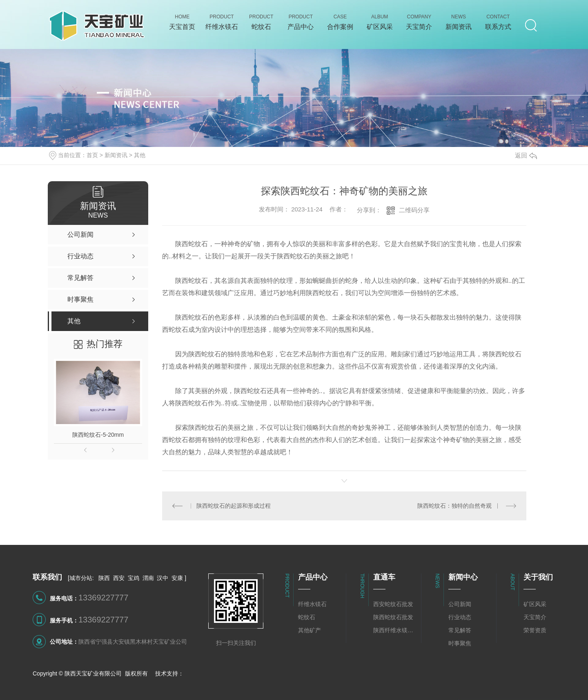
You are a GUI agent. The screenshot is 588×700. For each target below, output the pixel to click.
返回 (526, 155)
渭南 (148, 578)
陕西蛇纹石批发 (393, 617)
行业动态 (460, 617)
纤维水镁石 (312, 604)
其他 (140, 155)
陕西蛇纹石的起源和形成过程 (234, 506)
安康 (177, 578)
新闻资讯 (116, 155)
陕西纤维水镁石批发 (395, 630)
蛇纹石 (307, 617)
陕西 (104, 578)
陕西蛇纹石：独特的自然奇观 (454, 506)
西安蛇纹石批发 (393, 604)
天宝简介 (535, 617)
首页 (92, 155)
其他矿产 (310, 630)
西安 (119, 578)
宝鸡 (134, 578)
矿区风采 (535, 604)
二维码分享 (414, 210)
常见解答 (460, 630)
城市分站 (81, 578)
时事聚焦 (460, 643)
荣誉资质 (535, 630)
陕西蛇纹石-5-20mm (98, 435)
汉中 (163, 578)
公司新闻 (460, 604)
